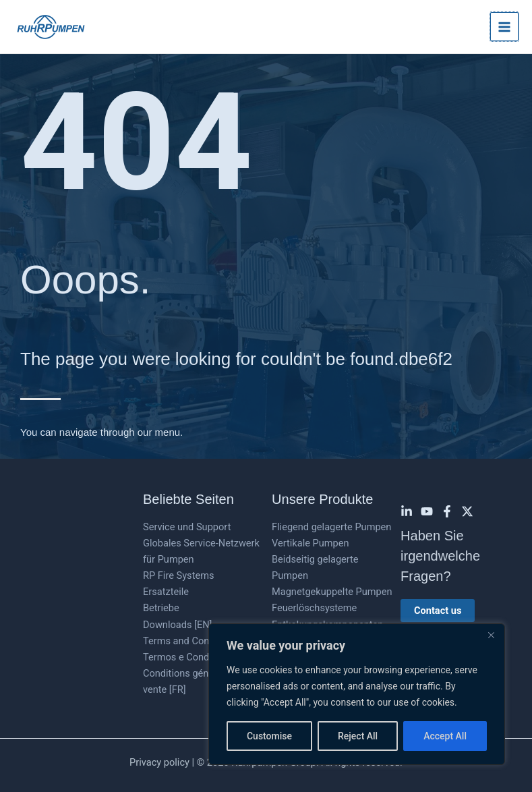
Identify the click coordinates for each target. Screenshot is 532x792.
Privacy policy (159, 762)
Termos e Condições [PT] (198, 657)
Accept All (445, 736)
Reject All (358, 736)
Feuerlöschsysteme (314, 608)
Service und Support (187, 527)
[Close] (491, 635)
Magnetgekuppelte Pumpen (332, 592)
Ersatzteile (166, 592)
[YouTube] (427, 511)
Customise (269, 736)
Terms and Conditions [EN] (201, 641)
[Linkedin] (407, 511)
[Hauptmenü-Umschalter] (504, 26)
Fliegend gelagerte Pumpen (331, 527)
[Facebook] (447, 511)
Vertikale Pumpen (311, 543)
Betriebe (161, 608)
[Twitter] (467, 511)
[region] (357, 694)
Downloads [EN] (177, 625)
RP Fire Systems (178, 575)
